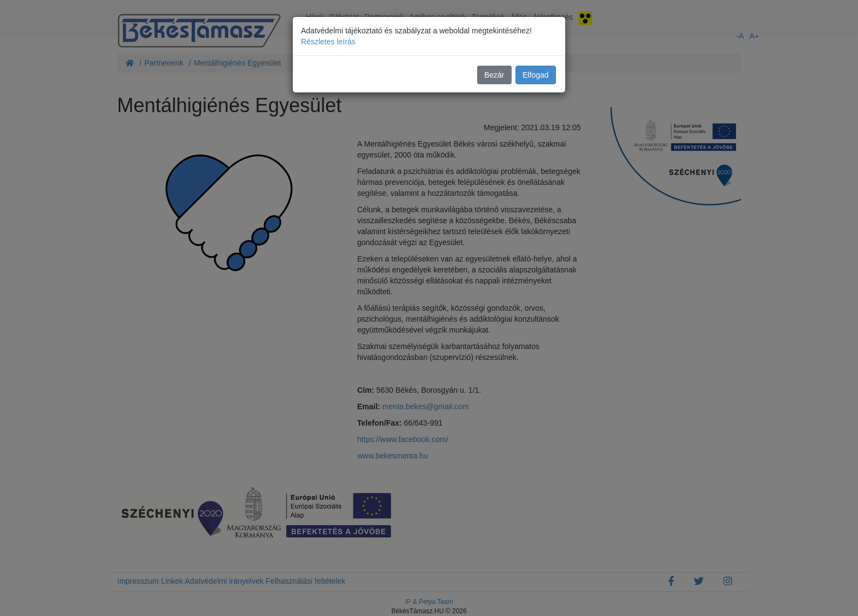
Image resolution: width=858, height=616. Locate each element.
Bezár (494, 75)
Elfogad (535, 75)
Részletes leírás (328, 42)
